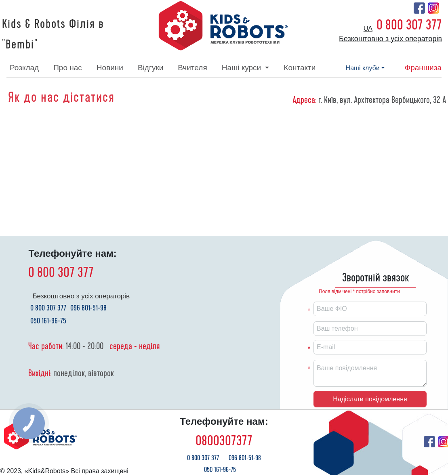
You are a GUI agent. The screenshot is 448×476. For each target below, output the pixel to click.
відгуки (150, 68)
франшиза (423, 68)
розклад (24, 68)
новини (110, 68)
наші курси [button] (243, 68)
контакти (300, 68)
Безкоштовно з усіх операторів (390, 39)
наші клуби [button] (363, 68)
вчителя (192, 68)
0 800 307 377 (409, 25)
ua (368, 28)
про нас (68, 68)
